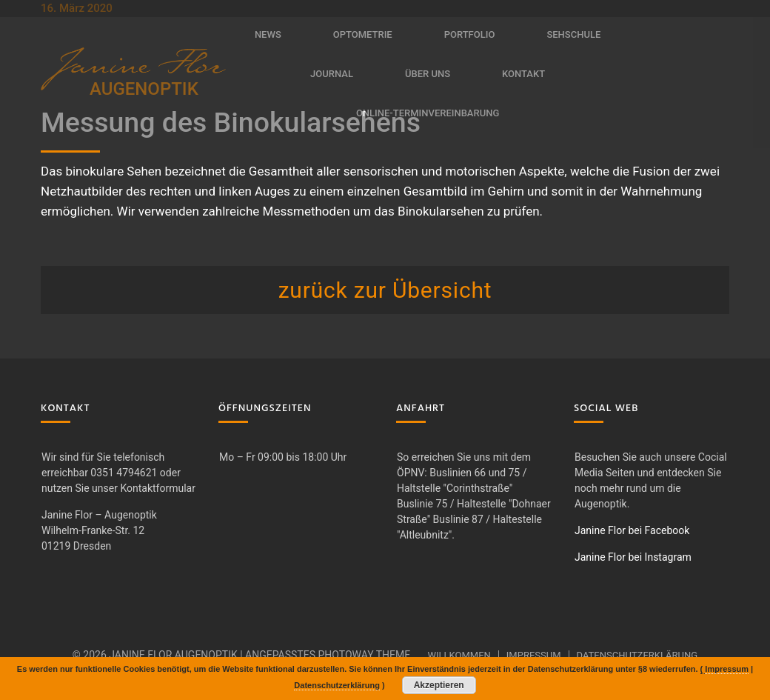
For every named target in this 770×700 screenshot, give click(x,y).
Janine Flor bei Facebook (632, 530)
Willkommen (459, 655)
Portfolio (470, 34)
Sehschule (573, 34)
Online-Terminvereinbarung (428, 113)
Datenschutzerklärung (637, 655)
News (268, 34)
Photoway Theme (364, 655)
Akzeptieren (439, 685)
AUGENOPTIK (144, 89)
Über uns (428, 74)
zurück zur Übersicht (385, 290)
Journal (332, 74)
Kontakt (523, 74)
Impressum (534, 655)
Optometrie (363, 34)
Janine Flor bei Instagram (633, 557)
